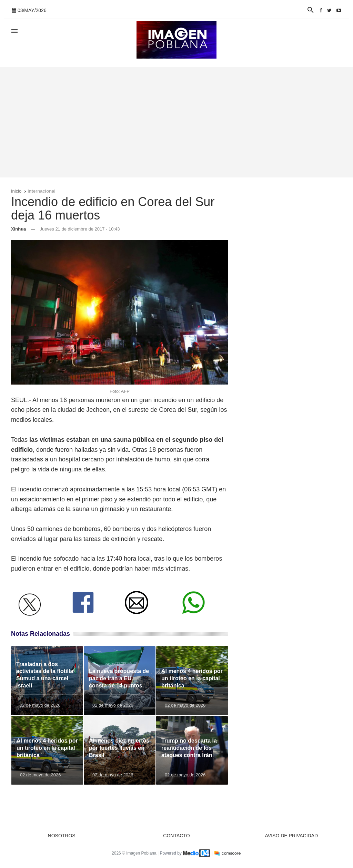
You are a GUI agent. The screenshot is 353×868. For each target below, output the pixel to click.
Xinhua (18, 229)
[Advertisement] (176, 122)
